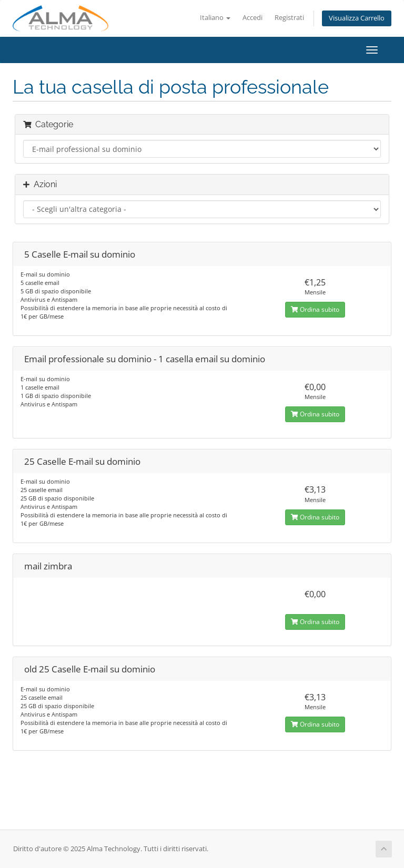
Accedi (252, 18)
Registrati (289, 18)
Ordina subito (315, 309)
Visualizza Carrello (357, 18)
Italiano (215, 18)
